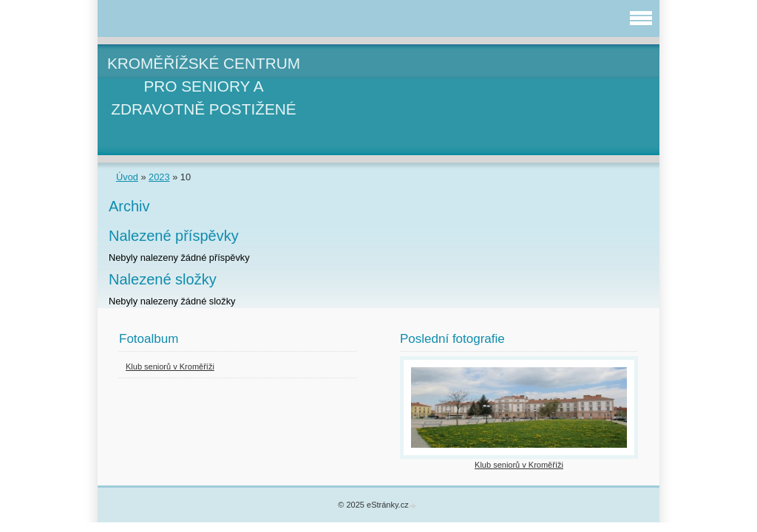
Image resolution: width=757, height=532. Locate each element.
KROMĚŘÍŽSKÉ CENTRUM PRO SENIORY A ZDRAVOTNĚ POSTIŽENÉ (204, 86)
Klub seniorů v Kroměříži (170, 366)
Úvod (127, 177)
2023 (159, 177)
